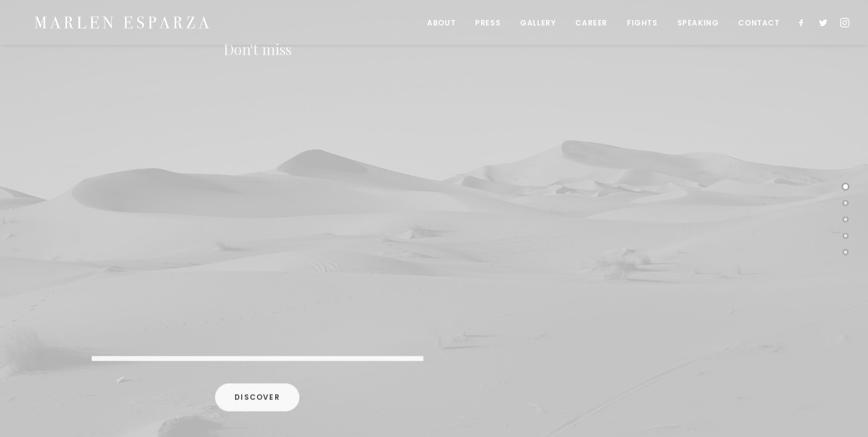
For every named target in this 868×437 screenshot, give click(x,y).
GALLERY (538, 25)
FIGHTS (642, 25)
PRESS (488, 25)
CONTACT (759, 25)
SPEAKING (698, 25)
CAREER (591, 25)
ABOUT (441, 25)
